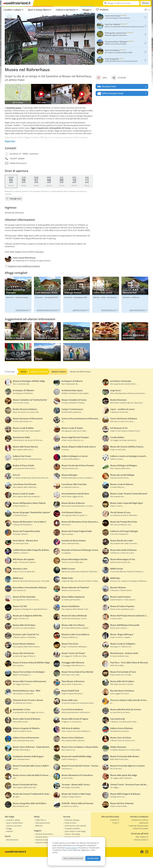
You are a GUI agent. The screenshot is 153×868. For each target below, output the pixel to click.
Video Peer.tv (41, 820)
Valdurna (136, 297)
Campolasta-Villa (51, 297)
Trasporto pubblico (72, 828)
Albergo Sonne (76, 295)
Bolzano (97, 297)
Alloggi (86, 10)
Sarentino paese (14, 108)
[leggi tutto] (10, 141)
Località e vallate (12, 10)
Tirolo (116, 823)
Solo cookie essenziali (73, 858)
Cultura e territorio (66, 10)
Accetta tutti (93, 858)
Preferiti (102, 10)
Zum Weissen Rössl (47, 295)
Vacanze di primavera (44, 834)
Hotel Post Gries (106, 295)
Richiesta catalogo (72, 820)
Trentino (115, 820)
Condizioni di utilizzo (140, 820)
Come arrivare (70, 823)
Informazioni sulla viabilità (75, 826)
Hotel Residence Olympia (18, 295)
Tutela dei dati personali (138, 826)
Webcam (39, 826)
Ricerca (145, 3)
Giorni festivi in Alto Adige (75, 831)
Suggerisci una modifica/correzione (22, 266)
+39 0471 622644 (17, 159)
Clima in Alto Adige (72, 834)
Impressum (144, 823)
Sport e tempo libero (38, 10)
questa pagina (71, 848)
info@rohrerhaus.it (18, 163)
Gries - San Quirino (109, 297)
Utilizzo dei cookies (141, 828)
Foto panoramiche (43, 823)
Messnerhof (135, 295)
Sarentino (10, 297)
